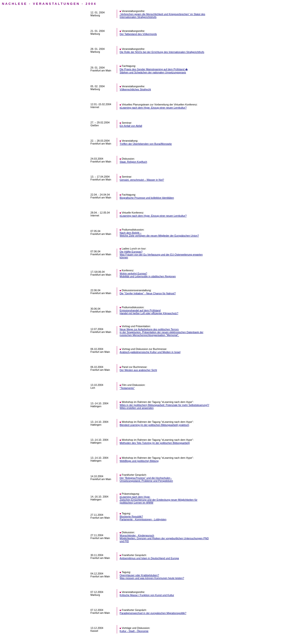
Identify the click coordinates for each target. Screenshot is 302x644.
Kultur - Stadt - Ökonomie (134, 631)
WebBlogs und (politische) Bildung (139, 461)
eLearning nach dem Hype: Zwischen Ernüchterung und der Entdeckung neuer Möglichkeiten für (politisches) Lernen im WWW (159, 500)
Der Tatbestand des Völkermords (138, 34)
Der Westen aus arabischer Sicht (138, 370)
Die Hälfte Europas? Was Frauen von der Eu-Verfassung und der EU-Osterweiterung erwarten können (161, 255)
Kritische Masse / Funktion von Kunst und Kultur (147, 595)
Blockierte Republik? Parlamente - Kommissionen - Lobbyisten (143, 518)
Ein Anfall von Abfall (131, 126)
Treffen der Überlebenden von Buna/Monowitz (146, 144)
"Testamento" (127, 388)
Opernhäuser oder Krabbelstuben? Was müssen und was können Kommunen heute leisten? (152, 577)
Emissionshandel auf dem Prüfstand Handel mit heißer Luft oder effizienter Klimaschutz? (149, 312)
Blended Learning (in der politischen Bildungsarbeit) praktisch (154, 425)
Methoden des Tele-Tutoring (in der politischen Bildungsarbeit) (155, 443)
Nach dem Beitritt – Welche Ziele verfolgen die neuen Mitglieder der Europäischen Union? (159, 234)
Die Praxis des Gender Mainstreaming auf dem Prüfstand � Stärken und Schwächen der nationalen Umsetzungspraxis (154, 71)
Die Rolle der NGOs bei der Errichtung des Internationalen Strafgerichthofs (162, 52)
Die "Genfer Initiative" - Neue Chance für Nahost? (148, 293)
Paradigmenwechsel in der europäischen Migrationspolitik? (153, 613)
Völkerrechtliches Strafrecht (135, 89)
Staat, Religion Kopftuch (133, 162)
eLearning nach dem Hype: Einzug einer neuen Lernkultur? (153, 108)
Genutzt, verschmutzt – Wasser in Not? (142, 180)
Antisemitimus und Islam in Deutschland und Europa (149, 558)
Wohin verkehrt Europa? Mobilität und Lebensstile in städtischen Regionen (148, 275)
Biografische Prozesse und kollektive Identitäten (147, 198)
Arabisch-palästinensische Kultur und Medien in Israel (150, 352)
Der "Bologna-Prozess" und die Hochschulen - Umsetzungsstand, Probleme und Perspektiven (146, 479)
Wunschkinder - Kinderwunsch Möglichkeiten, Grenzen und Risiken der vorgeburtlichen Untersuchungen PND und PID (164, 538)
